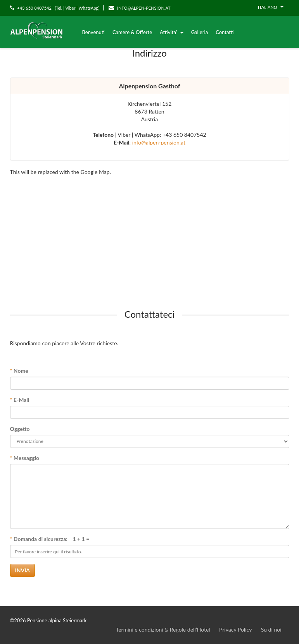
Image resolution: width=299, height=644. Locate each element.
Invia (23, 570)
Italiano (270, 7)
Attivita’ (172, 32)
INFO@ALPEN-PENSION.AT (139, 8)
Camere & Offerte (132, 32)
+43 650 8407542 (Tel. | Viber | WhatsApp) (55, 8)
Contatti (225, 32)
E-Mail (20, 400)
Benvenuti (93, 32)
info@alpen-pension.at (159, 142)
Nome (19, 371)
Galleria (200, 32)
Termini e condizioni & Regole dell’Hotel (163, 629)
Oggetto (20, 429)
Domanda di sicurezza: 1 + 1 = (50, 539)
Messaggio (25, 458)
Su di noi (271, 629)
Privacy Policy (235, 629)
